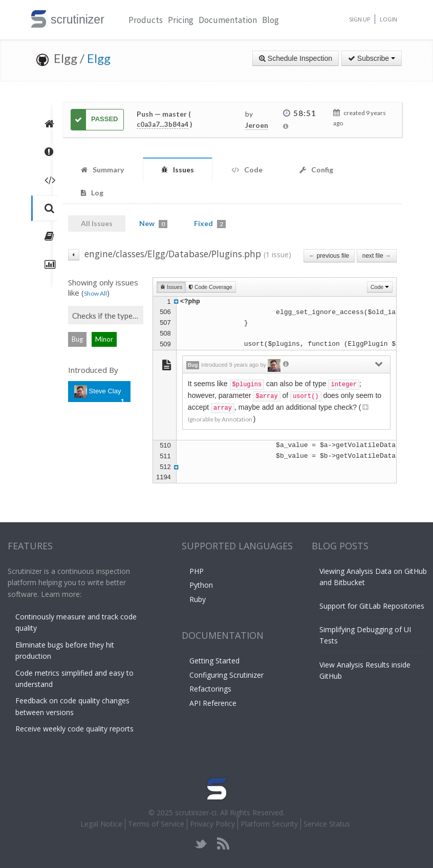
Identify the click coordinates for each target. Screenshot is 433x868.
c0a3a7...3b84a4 (163, 124)
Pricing (181, 20)
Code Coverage (210, 287)
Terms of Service (156, 824)
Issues (171, 287)
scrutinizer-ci (196, 813)
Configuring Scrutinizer (226, 675)
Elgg (99, 58)
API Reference (213, 703)
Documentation (228, 20)
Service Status (327, 824)
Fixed (210, 224)
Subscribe (372, 58)
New (153, 224)
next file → (377, 256)
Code (380, 287)
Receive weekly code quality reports (74, 729)
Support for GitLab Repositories (372, 606)
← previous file (329, 256)
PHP (197, 571)
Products (146, 20)
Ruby (198, 599)
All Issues (97, 223)
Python (201, 585)
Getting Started (214, 661)
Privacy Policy (212, 824)
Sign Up (360, 19)
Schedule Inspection (296, 58)
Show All (95, 293)
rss (223, 844)
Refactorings (210, 689)
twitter (201, 844)
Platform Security (269, 824)
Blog (270, 20)
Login (388, 19)
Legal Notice (101, 824)
